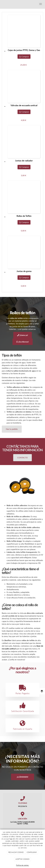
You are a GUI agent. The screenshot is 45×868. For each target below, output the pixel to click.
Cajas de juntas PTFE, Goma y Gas (24, 50)
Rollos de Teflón (24, 216)
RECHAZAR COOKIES (16, 852)
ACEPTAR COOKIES (22, 859)
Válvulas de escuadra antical (24, 105)
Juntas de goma (24, 271)
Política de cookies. (23, 865)
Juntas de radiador (24, 161)
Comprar (24, 56)
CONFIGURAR (32, 852)
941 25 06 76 (22, 806)
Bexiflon (8, 640)
